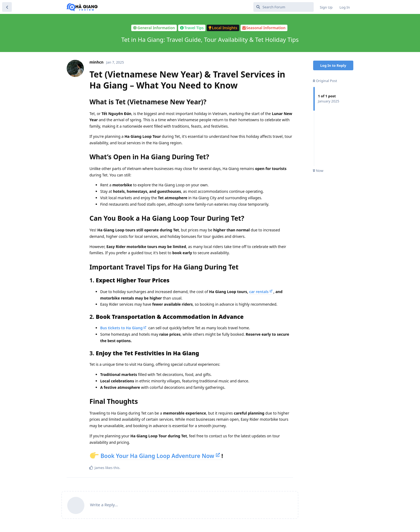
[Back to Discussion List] (7, 7)
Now (318, 171)
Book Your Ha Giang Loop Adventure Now (157, 456)
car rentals (259, 292)
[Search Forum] (284, 7)
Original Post (325, 81)
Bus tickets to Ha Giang (121, 328)
